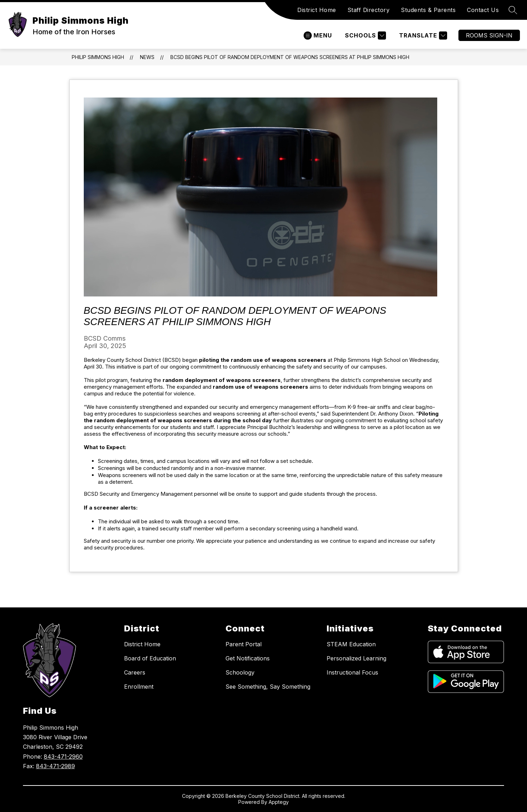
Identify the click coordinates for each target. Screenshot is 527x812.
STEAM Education (351, 644)
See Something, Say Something (268, 687)
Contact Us (483, 10)
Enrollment (139, 687)
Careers (135, 672)
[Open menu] (318, 36)
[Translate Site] (422, 36)
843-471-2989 (55, 766)
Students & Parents (428, 10)
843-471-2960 (63, 757)
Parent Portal (244, 644)
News (147, 57)
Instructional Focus (352, 672)
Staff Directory (369, 10)
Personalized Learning (356, 658)
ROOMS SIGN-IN (489, 35)
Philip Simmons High (98, 57)
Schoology (240, 672)
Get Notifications (248, 658)
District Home (317, 10)
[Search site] (513, 10)
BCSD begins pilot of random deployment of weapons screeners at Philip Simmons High (290, 57)
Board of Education (150, 658)
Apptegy (279, 802)
